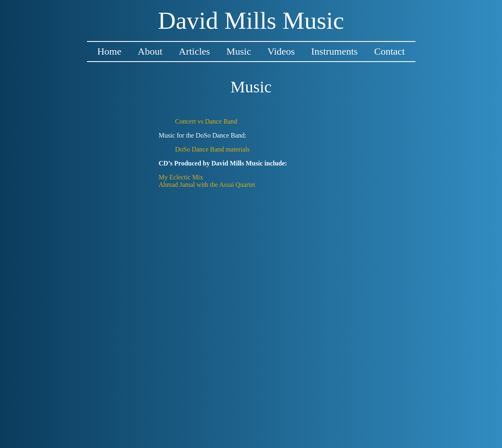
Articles (195, 51)
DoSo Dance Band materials (213, 149)
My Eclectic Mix (181, 177)
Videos (281, 51)
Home (109, 51)
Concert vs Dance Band (206, 121)
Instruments (334, 51)
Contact (389, 51)
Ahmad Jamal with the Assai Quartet (207, 185)
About (150, 51)
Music (239, 51)
